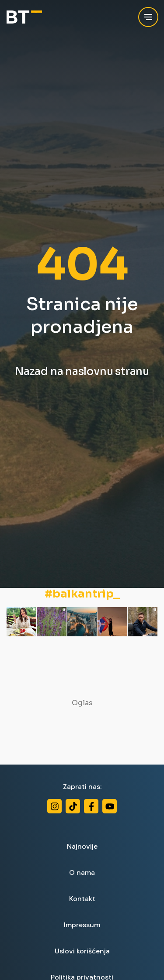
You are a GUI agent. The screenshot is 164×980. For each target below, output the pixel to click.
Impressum (82, 925)
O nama (82, 872)
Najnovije (82, 846)
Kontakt (82, 899)
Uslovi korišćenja (82, 951)
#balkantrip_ (82, 594)
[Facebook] (91, 806)
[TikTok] (73, 806)
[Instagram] (54, 806)
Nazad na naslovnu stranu (82, 372)
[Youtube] (110, 806)
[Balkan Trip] (24, 17)
